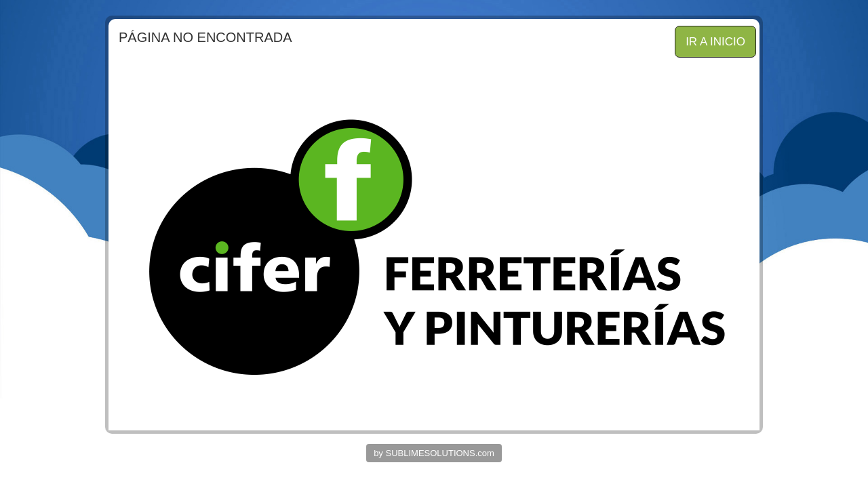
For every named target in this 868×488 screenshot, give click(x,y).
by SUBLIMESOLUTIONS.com (434, 453)
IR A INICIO (715, 42)
